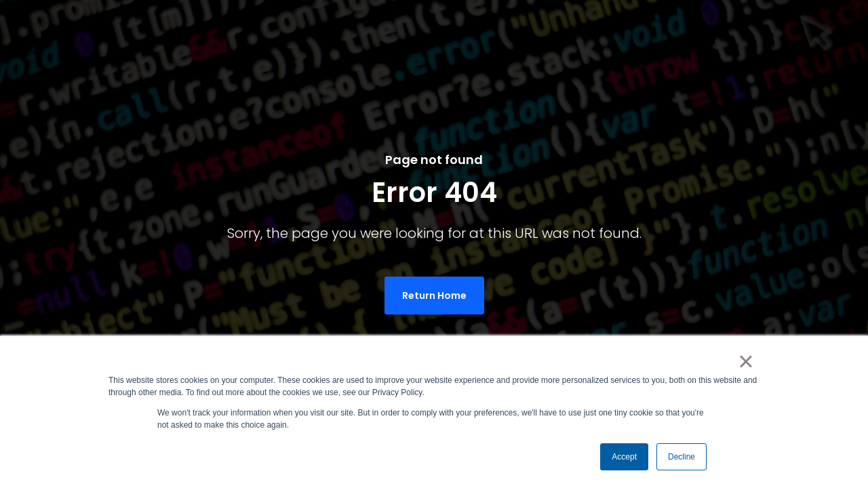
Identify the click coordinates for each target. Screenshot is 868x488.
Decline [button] (682, 457)
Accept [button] (624, 457)
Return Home (434, 296)
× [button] (746, 361)
